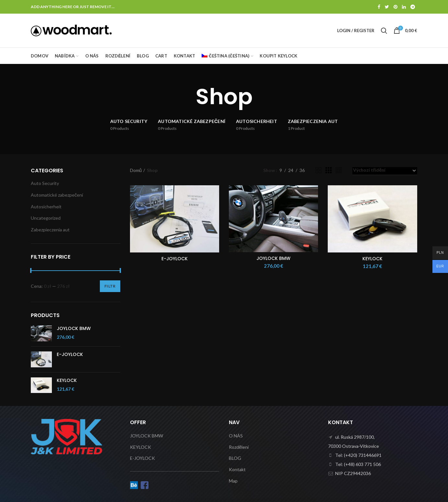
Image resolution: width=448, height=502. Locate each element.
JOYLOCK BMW (273, 258)
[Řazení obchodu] (385, 171)
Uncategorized (46, 218)
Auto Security (45, 183)
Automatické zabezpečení (57, 195)
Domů (136, 170)
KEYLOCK (372, 259)
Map (233, 481)
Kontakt (237, 469)
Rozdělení (239, 447)
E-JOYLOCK (175, 259)
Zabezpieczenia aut (50, 230)
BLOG (235, 458)
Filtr (110, 286)
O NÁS (236, 436)
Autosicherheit (46, 207)
